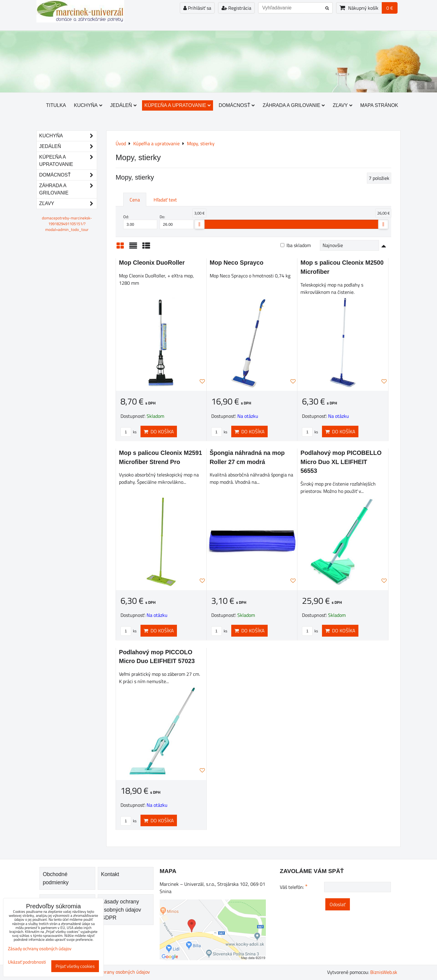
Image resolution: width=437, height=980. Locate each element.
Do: (177, 222)
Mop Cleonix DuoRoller (152, 263)
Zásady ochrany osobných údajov (116, 972)
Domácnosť (237, 105)
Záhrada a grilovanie (294, 105)
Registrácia (236, 8)
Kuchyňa (88, 105)
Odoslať (338, 904)
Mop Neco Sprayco (237, 263)
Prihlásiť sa (197, 8)
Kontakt (110, 874)
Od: (140, 222)
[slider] (199, 224)
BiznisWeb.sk (384, 972)
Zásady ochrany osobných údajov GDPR (121, 910)
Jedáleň (123, 105)
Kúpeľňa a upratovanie (178, 105)
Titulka (56, 105)
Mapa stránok (379, 105)
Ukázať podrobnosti (27, 962)
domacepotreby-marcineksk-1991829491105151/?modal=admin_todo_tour (67, 224)
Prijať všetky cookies (75, 966)
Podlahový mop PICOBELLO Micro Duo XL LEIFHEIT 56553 (341, 462)
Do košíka (159, 432)
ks (129, 432)
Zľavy (342, 105)
